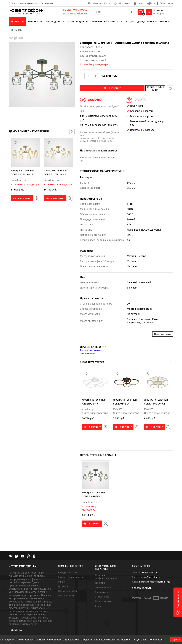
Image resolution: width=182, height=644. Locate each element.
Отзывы (165, 21)
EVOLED (118, 409)
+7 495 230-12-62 (75, 10)
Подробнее (15, 629)
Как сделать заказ (67, 572)
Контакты (16, 30)
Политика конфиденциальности (106, 576)
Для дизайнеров (147, 21)
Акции (130, 21)
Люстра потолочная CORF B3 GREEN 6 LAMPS (94, 496)
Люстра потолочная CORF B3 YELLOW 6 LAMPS (56, 174)
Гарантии (100, 582)
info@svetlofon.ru (101, 3)
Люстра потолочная (91, 350)
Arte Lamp (88, 409)
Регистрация (166, 3)
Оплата (62, 581)
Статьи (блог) (102, 596)
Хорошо (176, 639)
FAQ (138, 3)
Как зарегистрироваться (71, 576)
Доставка (122, 3)
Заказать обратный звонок (75, 13)
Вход (152, 3)
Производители (103, 601)
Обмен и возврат (104, 587)
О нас (98, 605)
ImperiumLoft (18, 180)
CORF (97, 51)
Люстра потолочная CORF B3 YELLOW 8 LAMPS (23, 174)
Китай (102, 60)
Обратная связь (66, 595)
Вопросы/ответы (104, 591)
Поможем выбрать (68, 590)
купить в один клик (146, 88)
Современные (87, 353)
